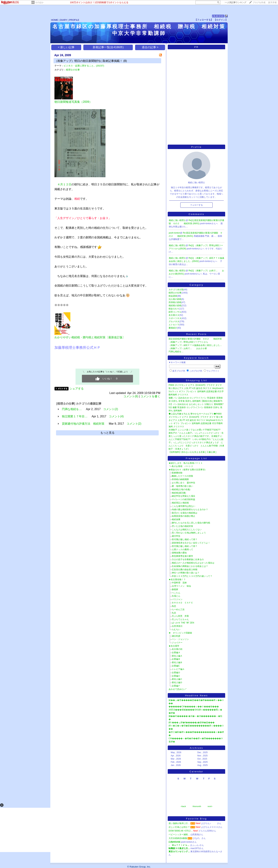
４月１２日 (64, 184)
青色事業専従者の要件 (182, 556)
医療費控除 (177, 473)
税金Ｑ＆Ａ (174, 309)
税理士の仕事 (73, 70)
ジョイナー (177, 643)
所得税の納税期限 (180, 479)
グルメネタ (174, 321)
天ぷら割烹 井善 (180, 616)
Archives (196, 748)
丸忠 (174, 613)
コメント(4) (116, 416)
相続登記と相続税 (180, 503)
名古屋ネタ (174, 315)
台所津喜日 (177, 626)
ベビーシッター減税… (179, 835)
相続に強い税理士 (177, 220)
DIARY (64, 20)
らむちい (176, 629)
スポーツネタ (175, 318)
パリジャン (177, 599)
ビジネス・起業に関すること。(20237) (84, 66)
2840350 (218, 16)
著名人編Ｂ (177, 662)
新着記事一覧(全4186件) (108, 47)
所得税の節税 (175, 302)
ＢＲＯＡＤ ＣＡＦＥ (182, 603)
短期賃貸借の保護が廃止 (184, 516)
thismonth (197, 806)
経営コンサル (175, 312)
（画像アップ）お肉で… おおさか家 (188, 348)
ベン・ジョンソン (180, 639)
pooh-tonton (174, 233)
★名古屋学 (174, 646)
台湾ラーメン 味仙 (181, 586)
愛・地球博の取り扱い (182, 486)
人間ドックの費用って (182, 550)
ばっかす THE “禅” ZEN (183, 623)
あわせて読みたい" (177, 689)
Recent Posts (196, 334)
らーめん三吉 (178, 609)
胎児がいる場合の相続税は (185, 513)
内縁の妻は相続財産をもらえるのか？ (190, 509)
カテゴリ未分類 (176, 290)
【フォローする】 (204, 20)
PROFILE (74, 20)
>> (235, 2)
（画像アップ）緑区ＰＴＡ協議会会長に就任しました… (195, 345)
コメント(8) (131, 396)
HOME (55, 20)
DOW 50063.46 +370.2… (181, 831)
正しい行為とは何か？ (179, 827)
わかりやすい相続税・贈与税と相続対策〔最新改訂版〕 (90, 337)
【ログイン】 (221, 20)
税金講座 (173, 296)
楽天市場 (272, 2)
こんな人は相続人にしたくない (187, 530)
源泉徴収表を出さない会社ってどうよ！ (191, 543)
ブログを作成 (259, 2)
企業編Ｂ (176, 659)
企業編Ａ (176, 653)
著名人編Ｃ (177, 679)
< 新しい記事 (66, 47)
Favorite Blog (196, 819)
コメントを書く (150, 396)
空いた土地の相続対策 (182, 526)
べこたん (176, 593)
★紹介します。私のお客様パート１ (186, 463)
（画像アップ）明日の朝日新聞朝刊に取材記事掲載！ (88, 61)
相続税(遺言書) (179, 493)
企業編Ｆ (176, 686)
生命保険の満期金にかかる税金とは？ (190, 566)
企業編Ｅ (176, 676)
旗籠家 (175, 589)
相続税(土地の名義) (181, 489)
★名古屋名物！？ (177, 579)
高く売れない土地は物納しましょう (189, 533)
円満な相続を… (72, 409)
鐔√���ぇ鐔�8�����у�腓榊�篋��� (192, 723)
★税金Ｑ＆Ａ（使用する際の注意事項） (188, 470)
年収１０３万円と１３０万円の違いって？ (192, 576)
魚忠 (174, 606)
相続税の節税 (175, 306)
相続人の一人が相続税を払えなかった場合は (193, 563)
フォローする (196, 205)
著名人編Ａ (177, 656)
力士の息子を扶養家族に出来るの (188, 559)
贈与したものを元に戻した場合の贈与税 (191, 523)
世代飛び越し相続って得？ (185, 539)
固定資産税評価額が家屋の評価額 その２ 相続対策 (195, 339)
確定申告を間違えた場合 (184, 496)
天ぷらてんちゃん (180, 619)
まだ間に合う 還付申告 (184, 483)
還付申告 (176, 536)
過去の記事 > (150, 47)
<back (183, 806)
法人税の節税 (175, 299)
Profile (197, 147)
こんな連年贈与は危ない (184, 506)
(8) (125, 61)
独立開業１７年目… (75, 416)
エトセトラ (174, 325)
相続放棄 (176, 519)
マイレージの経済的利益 (184, 499)
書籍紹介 (173, 328)
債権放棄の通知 (179, 553)
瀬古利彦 (176, 636)
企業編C (176, 666)
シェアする (77, 389)
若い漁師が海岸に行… (179, 823)
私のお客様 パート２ (182, 466)
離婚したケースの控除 (182, 476)
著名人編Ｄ (177, 682)
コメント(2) (111, 409)
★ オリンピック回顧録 (180, 633)
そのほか (39, 2)
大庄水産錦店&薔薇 (178, 838)
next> (210, 806)
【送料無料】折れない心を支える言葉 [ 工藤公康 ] (192, 452)
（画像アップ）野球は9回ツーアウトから (188, 342)
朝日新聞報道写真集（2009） (73, 102)
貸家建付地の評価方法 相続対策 (83, 424)
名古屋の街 (177, 649)
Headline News (197, 695)
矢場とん (176, 596)
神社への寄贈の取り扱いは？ (186, 573)
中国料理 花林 (179, 583)
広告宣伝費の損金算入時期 (185, 570)
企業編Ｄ (176, 673)
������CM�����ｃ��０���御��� (194, 707)
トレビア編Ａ (178, 669)
